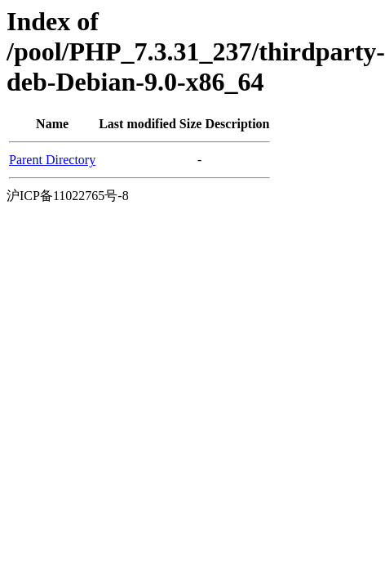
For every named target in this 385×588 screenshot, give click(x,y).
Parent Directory (52, 160)
